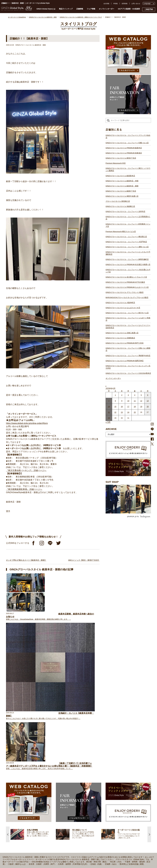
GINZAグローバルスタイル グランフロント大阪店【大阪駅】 (69, 819)
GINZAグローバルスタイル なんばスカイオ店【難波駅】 (67, 826)
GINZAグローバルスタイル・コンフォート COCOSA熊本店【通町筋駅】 (73, 850)
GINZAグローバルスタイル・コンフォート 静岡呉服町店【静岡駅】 (71, 805)
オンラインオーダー (107, 9)
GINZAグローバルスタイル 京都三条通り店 (122, 333)
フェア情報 (91, 9)
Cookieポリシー (112, 772)
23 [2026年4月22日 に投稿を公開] (122, 412)
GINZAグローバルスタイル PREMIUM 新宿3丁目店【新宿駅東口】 (71, 765)
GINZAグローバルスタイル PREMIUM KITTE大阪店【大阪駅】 (69, 814)
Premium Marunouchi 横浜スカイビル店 (121, 231)
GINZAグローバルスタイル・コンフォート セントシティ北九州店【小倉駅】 (74, 847)
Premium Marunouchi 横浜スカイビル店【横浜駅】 (65, 793)
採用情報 (125, 4)
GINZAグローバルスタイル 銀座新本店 (120, 176)
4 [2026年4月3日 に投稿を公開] (135, 395)
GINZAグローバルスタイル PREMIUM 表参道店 (124, 153)
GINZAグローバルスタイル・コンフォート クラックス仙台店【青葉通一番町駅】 (75, 758)
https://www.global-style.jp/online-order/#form (27, 423)
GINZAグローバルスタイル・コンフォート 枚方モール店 (127, 313)
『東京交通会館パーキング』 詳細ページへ (26, 470)
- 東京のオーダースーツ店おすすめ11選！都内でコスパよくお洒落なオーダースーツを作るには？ (122, 806)
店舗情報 (80, 9)
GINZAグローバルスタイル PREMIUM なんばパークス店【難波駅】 (71, 817)
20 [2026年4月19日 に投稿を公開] (148, 407)
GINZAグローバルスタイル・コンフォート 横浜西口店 (126, 237)
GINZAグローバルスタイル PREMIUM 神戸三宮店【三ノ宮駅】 (69, 838)
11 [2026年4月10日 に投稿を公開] (135, 401)
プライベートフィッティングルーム (31, 756)
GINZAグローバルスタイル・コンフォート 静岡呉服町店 (127, 259)
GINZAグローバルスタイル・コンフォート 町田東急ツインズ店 (128, 225)
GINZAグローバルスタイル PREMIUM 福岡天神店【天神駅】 (69, 843)
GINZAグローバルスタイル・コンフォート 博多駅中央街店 (128, 356)
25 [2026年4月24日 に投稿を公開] (135, 412)
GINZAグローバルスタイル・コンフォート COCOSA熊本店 (128, 373)
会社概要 (110, 762)
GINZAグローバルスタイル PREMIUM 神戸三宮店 (125, 343)
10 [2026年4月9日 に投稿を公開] (128, 401)
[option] (33, 688)
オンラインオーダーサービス (29, 772)
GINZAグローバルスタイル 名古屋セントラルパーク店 (126, 277)
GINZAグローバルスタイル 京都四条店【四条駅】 (65, 836)
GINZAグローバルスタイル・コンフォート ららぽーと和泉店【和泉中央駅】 (74, 831)
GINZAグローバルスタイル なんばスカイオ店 (123, 308)
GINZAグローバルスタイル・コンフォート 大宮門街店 (126, 242)
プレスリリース (112, 767)
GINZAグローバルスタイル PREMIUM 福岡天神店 (125, 361)
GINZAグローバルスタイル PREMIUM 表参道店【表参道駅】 (69, 763)
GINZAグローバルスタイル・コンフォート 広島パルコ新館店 (128, 349)
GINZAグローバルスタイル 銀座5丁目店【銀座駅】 (66, 777)
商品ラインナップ (66, 9)
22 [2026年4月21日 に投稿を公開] (115, 412)
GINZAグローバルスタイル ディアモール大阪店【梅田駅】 (68, 822)
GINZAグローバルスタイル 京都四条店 (120, 338)
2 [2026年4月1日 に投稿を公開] (122, 395)
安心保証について (25, 769)
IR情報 (115, 4)
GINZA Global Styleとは (46, 9)
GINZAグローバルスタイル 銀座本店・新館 (122, 186)
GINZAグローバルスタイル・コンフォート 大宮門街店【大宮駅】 (70, 798)
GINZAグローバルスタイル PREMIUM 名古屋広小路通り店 (128, 264)
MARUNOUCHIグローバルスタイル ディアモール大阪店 (127, 297)
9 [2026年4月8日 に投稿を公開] (122, 401)
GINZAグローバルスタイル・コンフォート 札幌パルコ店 (127, 143)
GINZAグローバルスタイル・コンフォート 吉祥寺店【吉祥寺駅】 (70, 786)
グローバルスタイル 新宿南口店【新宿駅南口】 (64, 781)
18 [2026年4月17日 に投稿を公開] (135, 407)
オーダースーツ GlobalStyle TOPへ (31, 753)
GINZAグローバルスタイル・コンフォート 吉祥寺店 (125, 211)
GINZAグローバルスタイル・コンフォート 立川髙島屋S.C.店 (128, 218)
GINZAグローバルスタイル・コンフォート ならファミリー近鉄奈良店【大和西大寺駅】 (77, 833)
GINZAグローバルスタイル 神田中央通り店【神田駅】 (67, 779)
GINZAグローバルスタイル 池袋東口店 (120, 206)
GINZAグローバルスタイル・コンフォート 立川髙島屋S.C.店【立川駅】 (72, 789)
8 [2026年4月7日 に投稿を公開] (115, 401)
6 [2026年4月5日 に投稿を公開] (148, 395)
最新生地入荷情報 (25, 776)
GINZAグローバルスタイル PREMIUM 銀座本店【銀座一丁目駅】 (70, 760)
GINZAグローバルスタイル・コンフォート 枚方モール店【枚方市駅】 (72, 829)
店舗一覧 (52, 753)
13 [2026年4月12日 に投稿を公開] (148, 401)
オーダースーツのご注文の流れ (30, 765)
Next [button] (149, 688)
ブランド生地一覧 (25, 779)
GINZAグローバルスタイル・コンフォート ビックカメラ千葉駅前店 (128, 253)
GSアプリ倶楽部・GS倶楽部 (129, 9)
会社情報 (106, 4)
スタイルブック (25, 781)
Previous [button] (8, 688)
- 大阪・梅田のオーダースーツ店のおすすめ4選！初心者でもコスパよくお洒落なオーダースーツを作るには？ (122, 814)
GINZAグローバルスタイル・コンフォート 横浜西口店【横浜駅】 (70, 796)
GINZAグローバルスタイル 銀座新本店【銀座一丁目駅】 (67, 772)
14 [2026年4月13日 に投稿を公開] (109, 407)
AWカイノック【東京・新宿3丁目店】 (84, 560)
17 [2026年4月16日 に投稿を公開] (128, 407)
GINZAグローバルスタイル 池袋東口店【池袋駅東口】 (67, 784)
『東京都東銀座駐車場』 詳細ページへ (24, 489)
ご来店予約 (149, 9)
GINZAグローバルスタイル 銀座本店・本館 (122, 181)
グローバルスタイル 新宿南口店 (118, 201)
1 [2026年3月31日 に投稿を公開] (115, 395)
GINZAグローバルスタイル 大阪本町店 (120, 303)
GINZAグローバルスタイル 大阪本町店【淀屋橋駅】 (66, 824)
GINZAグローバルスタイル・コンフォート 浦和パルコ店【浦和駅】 (71, 800)
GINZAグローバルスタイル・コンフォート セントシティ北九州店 (128, 367)
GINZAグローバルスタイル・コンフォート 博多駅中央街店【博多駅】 (72, 845)
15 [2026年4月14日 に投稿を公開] (115, 407)
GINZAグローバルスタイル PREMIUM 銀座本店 (124, 148)
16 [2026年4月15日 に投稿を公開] (122, 407)
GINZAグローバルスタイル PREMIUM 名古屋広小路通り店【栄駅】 (71, 807)
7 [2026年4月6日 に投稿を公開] (109, 401)
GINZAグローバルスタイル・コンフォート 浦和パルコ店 (127, 247)
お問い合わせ (136, 4)
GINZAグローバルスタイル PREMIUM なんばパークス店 (127, 287)
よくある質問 (111, 758)
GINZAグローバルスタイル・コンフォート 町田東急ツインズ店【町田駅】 (73, 791)
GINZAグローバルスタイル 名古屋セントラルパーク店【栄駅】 (69, 812)
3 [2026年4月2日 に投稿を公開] (128, 395)
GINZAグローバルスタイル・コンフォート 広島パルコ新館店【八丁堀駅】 (73, 840)
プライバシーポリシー (114, 769)
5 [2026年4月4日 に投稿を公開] (141, 395)
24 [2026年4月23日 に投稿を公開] (128, 412)
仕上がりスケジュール (27, 767)
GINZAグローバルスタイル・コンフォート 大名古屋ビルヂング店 (128, 271)
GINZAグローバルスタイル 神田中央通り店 (122, 196)
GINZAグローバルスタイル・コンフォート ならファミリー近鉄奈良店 (128, 327)
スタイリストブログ (26, 758)
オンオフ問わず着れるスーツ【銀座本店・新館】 (26, 560)
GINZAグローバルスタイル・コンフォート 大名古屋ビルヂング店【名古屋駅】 (75, 810)
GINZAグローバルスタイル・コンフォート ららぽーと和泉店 (128, 319)
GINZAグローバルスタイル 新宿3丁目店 (121, 158)
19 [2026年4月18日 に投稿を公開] (141, 407)
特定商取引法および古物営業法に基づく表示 (121, 774)
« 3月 (108, 422)
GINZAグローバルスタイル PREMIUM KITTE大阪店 (125, 282)
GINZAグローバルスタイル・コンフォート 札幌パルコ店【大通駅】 (71, 756)
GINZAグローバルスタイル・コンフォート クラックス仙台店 (128, 136)
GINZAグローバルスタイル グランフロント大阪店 (125, 292)
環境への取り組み (113, 777)
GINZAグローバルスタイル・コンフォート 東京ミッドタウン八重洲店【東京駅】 (75, 770)
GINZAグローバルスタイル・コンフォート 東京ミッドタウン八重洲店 (128, 169)
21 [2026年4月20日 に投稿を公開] (109, 412)
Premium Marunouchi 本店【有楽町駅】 (62, 767)
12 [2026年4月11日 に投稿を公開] (141, 401)
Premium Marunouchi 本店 (116, 163)
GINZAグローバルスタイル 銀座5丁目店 (121, 191)
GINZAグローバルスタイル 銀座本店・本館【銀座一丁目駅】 (69, 774)
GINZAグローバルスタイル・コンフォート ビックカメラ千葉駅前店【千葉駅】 (75, 803)
